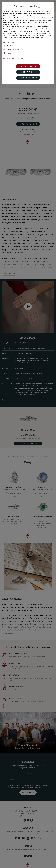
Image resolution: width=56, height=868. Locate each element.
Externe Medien (13, 50)
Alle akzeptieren (28, 66)
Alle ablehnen (28, 72)
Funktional (11, 53)
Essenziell (11, 42)
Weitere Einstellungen (13, 59)
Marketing (11, 46)
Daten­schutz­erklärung (35, 38)
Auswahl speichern (28, 78)
